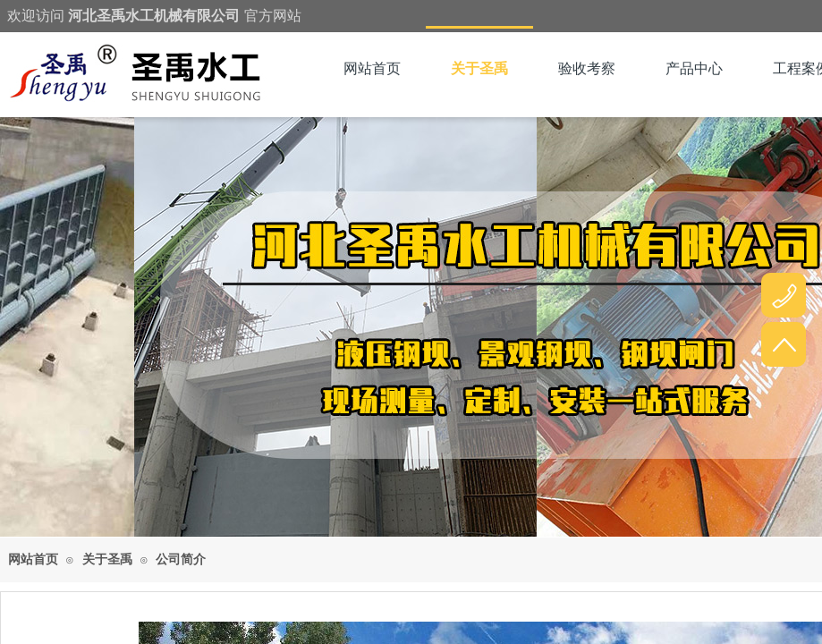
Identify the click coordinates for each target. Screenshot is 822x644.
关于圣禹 (479, 68)
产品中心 (694, 68)
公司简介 (181, 559)
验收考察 (587, 68)
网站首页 (372, 68)
